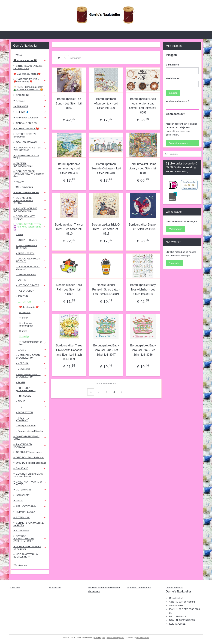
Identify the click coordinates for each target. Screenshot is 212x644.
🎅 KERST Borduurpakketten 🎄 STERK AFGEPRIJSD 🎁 (28, 88)
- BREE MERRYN (25, 253)
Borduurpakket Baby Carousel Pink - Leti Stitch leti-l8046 (143, 350)
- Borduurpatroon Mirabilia (29, 431)
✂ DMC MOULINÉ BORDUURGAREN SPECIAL (30, 200)
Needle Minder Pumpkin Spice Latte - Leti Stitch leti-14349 (106, 289)
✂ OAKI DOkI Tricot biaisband (29, 457)
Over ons (15, 588)
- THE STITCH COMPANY (31, 419)
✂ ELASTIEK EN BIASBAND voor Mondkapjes (28, 475)
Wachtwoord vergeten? (178, 101)
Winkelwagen (175, 229)
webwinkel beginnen (115, 637)
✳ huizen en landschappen (26, 324)
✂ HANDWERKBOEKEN (30, 193)
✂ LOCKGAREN (22, 495)
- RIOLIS (31, 401)
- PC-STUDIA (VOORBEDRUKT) (26, 389)
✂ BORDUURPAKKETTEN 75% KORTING (30, 149)
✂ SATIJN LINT (30, 95)
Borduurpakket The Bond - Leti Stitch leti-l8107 (69, 103)
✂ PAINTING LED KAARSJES (30, 446)
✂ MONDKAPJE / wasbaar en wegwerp (30, 548)
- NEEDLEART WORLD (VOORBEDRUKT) (31, 376)
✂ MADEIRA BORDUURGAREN (23, 165)
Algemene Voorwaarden (139, 588)
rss (104, 637)
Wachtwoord (173, 78)
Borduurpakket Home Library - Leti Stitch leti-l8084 (143, 169)
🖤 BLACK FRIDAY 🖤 (30, 61)
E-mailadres (172, 65)
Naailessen (55, 588)
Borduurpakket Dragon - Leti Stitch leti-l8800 (143, 227)
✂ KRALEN (30, 101)
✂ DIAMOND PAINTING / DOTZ (30, 438)
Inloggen (173, 93)
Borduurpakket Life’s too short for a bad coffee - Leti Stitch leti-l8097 (143, 106)
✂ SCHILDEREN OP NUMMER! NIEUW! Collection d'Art (29, 174)
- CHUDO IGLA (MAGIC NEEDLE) (31, 260)
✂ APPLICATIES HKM (30, 506)
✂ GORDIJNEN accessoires (28, 452)
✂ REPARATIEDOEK (24, 512)
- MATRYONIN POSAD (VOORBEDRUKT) (31, 356)
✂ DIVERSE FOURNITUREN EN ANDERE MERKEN (30, 539)
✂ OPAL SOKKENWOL (30, 142)
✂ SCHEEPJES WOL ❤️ (30, 129)
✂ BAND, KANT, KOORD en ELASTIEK (30, 483)
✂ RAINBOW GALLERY (30, 118)
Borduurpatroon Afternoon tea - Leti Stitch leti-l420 (106, 103)
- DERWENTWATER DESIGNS (31, 247)
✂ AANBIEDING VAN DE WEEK (26, 157)
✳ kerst (23, 331)
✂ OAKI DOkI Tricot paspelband (30, 463)
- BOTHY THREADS (31, 240)
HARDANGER (30, 106)
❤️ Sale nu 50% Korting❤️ (27, 74)
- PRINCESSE (24, 396)
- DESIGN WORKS (26, 275)
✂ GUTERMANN (30, 490)
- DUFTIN (21, 280)
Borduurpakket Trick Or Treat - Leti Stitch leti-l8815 (106, 229)
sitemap (97, 637)
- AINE (20, 234)
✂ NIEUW (19, 182)
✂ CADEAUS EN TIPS (25, 123)
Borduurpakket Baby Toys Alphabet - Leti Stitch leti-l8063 (143, 289)
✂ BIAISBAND (30, 468)
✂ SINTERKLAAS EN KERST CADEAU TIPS (29, 67)
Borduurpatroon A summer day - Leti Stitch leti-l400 (69, 169)
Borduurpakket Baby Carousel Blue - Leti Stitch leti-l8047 (106, 350)
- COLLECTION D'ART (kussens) (31, 268)
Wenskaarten (20, 565)
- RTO (31, 407)
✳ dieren (24, 318)
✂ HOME (18, 55)
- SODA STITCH (25, 412)
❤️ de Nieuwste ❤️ (29, 307)
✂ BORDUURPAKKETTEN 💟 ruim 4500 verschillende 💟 (30, 227)
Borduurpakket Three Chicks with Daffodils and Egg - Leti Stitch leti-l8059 (69, 352)
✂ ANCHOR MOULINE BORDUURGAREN (30, 210)
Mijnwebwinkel (143, 637)
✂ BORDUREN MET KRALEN (30, 218)
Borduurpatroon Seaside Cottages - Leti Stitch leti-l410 (106, 169)
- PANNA (31, 382)
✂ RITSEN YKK (30, 517)
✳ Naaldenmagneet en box (33, 343)
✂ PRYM (30, 501)
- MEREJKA (31, 363)
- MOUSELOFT (31, 369)
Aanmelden (174, 263)
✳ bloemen (25, 312)
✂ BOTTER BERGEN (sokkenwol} (25, 135)
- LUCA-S (31, 350)
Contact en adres (174, 588)
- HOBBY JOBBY (25, 291)
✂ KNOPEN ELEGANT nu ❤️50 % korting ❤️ (30, 80)
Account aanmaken (178, 143)
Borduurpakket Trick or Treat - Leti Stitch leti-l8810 (69, 229)
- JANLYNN (22, 296)
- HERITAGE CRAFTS (31, 285)
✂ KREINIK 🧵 (30, 112)
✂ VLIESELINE (21, 531)
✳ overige (24, 336)
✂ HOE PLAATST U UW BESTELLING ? (26, 555)
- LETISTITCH (31, 302)
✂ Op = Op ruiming (23, 187)
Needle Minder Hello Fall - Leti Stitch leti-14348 (69, 289)
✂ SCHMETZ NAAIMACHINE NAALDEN (28, 524)
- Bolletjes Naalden (26, 426)
